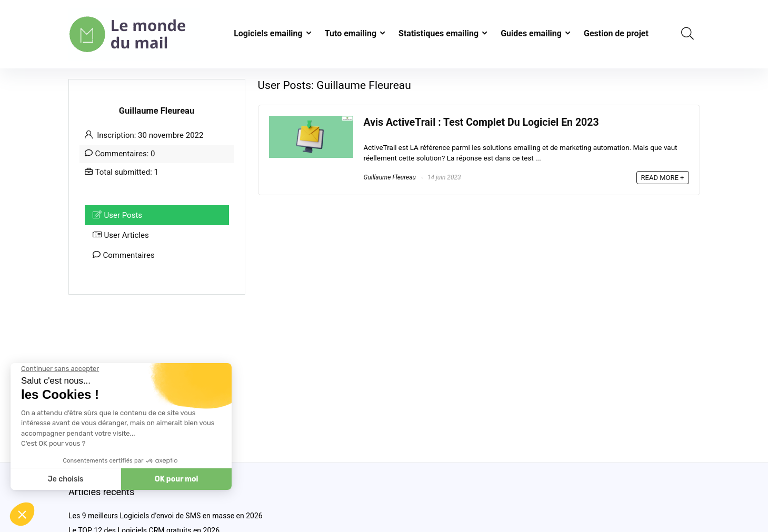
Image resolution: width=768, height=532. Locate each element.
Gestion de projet (616, 33)
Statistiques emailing (438, 33)
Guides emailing (531, 33)
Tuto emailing (351, 33)
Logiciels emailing (268, 33)
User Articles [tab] (121, 235)
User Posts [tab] (118, 215)
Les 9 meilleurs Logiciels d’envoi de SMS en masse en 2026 (166, 516)
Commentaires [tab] (124, 255)
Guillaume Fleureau (390, 177)
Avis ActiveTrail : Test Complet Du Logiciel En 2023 (481, 122)
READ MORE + (663, 178)
